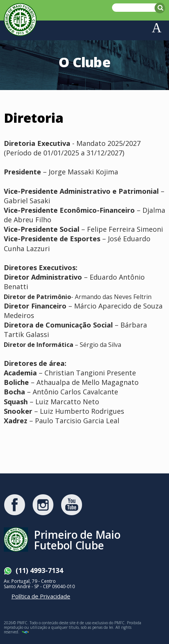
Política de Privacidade (41, 596)
